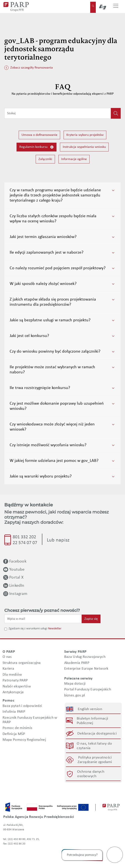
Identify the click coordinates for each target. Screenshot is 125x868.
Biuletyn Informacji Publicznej (92, 721)
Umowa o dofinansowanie (39, 135)
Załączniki (45, 159)
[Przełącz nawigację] (116, 7)
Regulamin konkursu (37, 147)
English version (90, 709)
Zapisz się (91, 619)
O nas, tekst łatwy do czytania (94, 746)
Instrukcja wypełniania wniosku (84, 147)
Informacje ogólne (74, 159)
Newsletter (55, 629)
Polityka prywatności (95, 758)
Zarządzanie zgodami (95, 762)
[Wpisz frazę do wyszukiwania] (58, 113)
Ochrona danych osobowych (91, 774)
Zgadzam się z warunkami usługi (28, 629)
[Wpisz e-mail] (43, 619)
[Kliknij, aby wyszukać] (116, 113)
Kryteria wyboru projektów (85, 135)
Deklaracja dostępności (97, 734)
